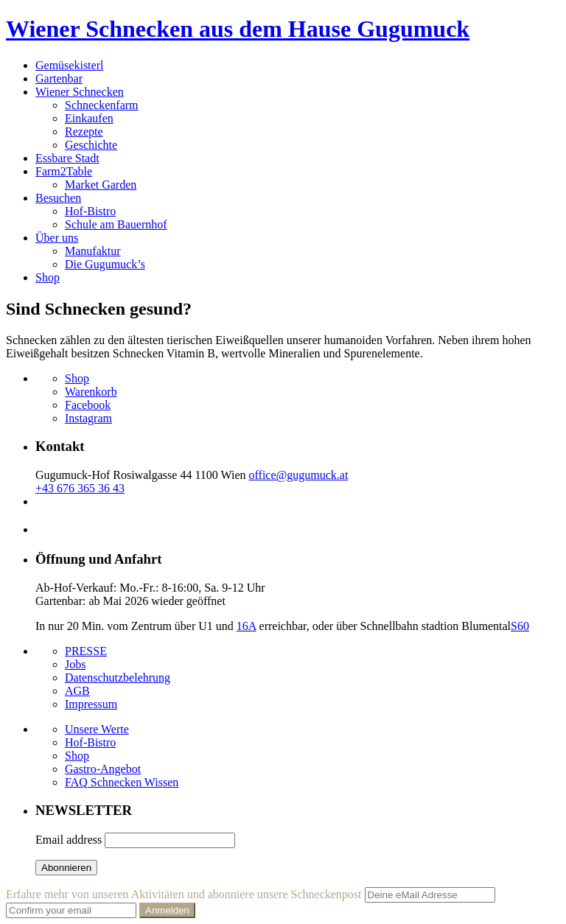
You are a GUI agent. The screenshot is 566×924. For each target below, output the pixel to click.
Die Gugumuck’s (105, 264)
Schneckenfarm (102, 105)
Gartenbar (59, 78)
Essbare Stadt (67, 158)
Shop (48, 277)
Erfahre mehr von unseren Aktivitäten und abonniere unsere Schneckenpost (184, 894)
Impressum (91, 704)
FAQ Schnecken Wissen (122, 782)
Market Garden (101, 185)
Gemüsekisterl (69, 65)
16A (247, 626)
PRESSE (86, 651)
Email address (69, 840)
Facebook (88, 405)
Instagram (88, 418)
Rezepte (84, 132)
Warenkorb (91, 392)
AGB (77, 691)
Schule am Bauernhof (116, 224)
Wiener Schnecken (80, 92)
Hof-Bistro (90, 211)
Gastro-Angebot (103, 769)
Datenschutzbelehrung (118, 678)
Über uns (57, 238)
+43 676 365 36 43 (80, 488)
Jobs (75, 664)
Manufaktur (93, 251)
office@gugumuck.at (299, 475)
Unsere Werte (97, 729)
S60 (520, 626)
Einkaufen (89, 118)
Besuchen (58, 198)
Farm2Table (64, 171)
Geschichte (91, 145)
